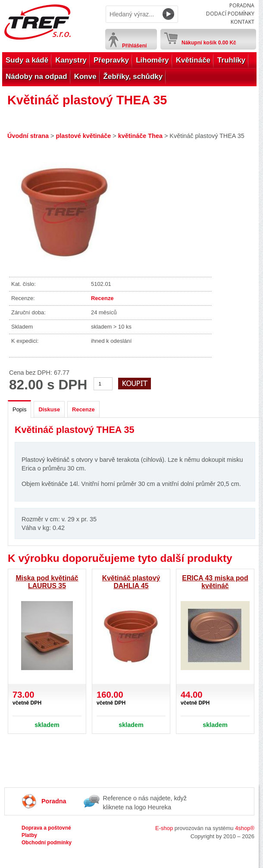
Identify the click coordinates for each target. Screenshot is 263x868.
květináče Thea (140, 136)
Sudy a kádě (27, 60)
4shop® (245, 828)
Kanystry (71, 60)
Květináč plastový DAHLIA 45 (131, 582)
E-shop (164, 828)
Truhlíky (231, 60)
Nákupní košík (209, 41)
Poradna (242, 5)
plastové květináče (83, 136)
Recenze (102, 298)
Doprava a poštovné (46, 828)
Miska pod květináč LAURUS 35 (47, 582)
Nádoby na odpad (36, 77)
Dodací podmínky (230, 14)
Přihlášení (134, 46)
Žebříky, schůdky (133, 77)
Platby (29, 835)
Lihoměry (152, 60)
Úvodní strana (28, 136)
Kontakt (243, 22)
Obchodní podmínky (47, 843)
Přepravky (111, 60)
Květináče (193, 60)
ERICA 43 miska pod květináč (215, 582)
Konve (85, 77)
